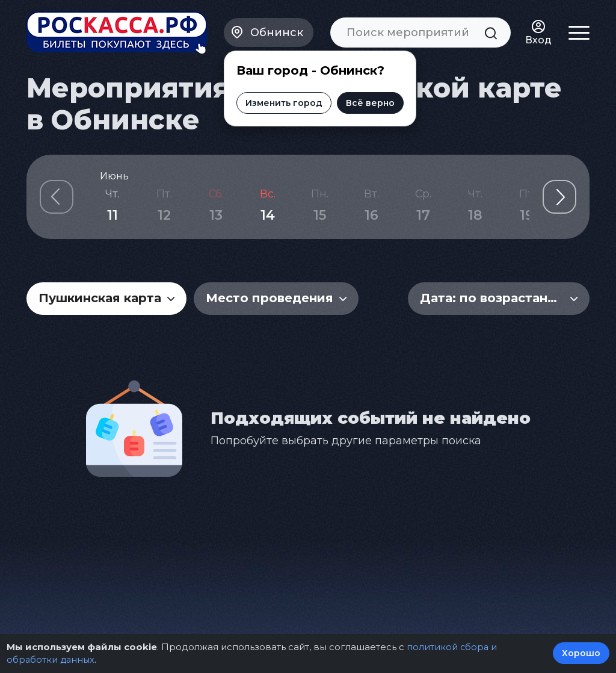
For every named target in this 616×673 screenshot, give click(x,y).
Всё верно (370, 101)
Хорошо (581, 654)
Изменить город (284, 101)
